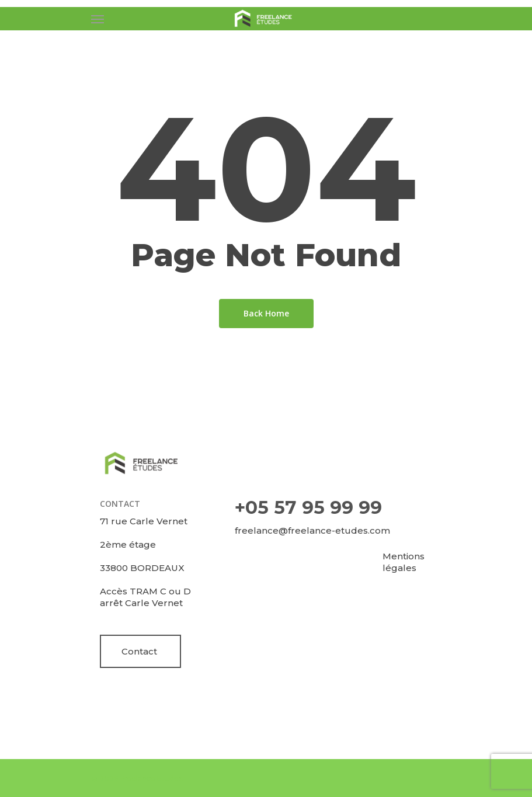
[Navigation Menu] (98, 19)
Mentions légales (404, 562)
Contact (139, 651)
